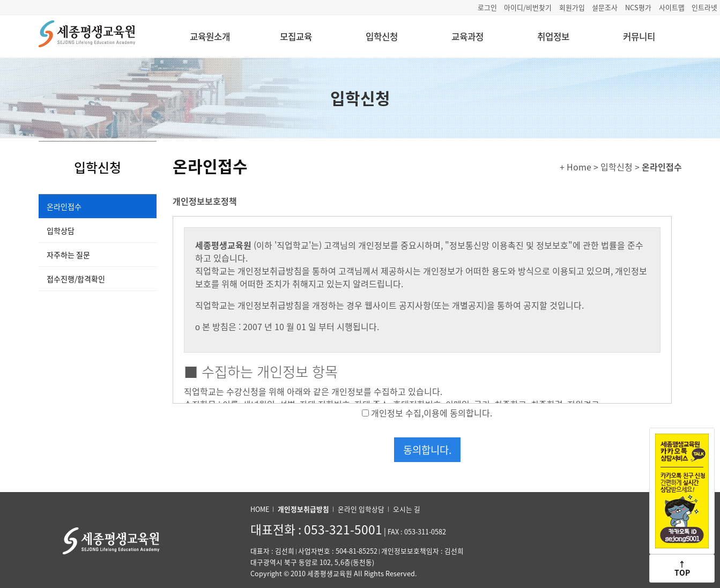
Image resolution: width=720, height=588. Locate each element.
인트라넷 (704, 7)
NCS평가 (638, 7)
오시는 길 (407, 509)
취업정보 (553, 36)
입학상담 (61, 230)
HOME (260, 509)
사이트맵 (672, 7)
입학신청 (382, 36)
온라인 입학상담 (361, 509)
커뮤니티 (639, 36)
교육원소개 (210, 36)
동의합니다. (427, 450)
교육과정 (467, 36)
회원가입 (572, 7)
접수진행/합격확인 (76, 279)
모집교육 (296, 36)
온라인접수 (64, 206)
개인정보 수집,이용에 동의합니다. (432, 413)
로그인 (487, 7)
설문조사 (605, 7)
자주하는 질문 (68, 255)
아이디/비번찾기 (528, 7)
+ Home (576, 167)
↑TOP (682, 568)
